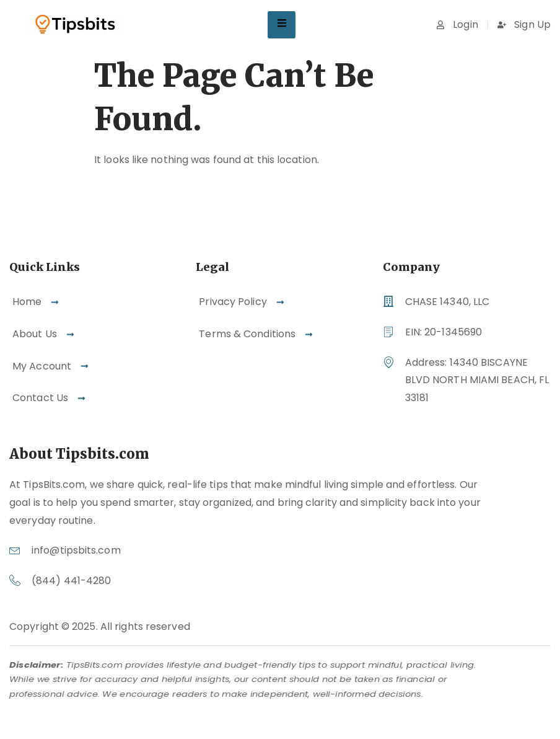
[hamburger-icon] (282, 25)
